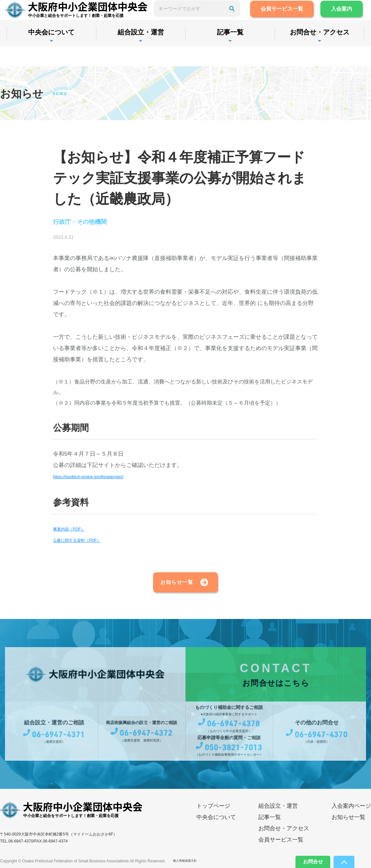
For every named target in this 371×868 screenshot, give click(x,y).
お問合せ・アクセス (284, 837)
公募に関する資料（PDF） (87, 542)
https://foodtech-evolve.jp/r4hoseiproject (103, 479)
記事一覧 (247, 52)
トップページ (213, 815)
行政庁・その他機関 (89, 223)
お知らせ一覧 (164, 587)
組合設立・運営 (151, 52)
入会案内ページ (351, 815)
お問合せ (302, 860)
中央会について (55, 52)
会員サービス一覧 (300, 19)
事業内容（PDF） (76, 531)
